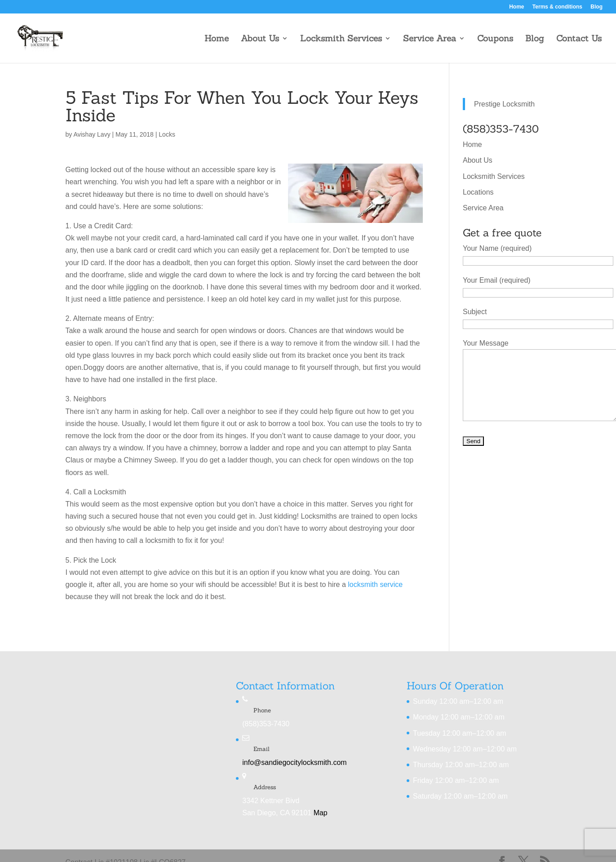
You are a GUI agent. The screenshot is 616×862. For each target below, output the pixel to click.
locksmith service (375, 584)
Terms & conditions (557, 7)
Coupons (495, 39)
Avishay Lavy (92, 134)
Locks (167, 134)
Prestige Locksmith (504, 104)
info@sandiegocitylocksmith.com (294, 762)
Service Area (430, 39)
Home (516, 7)
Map (321, 813)
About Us (260, 39)
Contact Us (579, 39)
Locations (478, 192)
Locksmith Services (341, 39)
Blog (596, 7)
